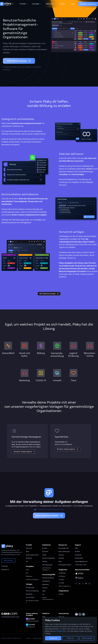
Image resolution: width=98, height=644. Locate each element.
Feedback (78, 555)
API (27, 561)
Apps (28, 551)
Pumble (61, 594)
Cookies (29, 638)
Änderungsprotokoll (32, 555)
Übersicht (29, 548)
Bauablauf (29, 594)
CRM (44, 591)
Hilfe (76, 548)
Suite (44, 617)
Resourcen (50, 4)
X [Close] (94, 620)
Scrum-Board (30, 597)
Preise (63, 4)
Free (27, 570)
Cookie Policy (61, 631)
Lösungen (36, 4)
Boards (45, 548)
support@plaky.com (81, 561)
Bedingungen (37, 638)
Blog (60, 561)
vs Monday (62, 573)
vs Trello (61, 583)
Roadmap (29, 558)
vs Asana (61, 580)
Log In (73, 4)
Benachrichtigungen (49, 558)
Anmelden (5, 566)
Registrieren (5, 569)
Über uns (61, 617)
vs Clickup (62, 576)
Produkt (23, 4)
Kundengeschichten (65, 565)
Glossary (61, 555)
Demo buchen (8, 560)
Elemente (45, 551)
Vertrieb (45, 588)
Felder (44, 555)
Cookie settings (87, 638)
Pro (27, 573)
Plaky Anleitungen (64, 551)
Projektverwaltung (48, 578)
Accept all (53, 638)
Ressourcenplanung (32, 591)
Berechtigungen (47, 565)
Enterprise (29, 576)
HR (43, 594)
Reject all (70, 638)
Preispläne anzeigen (32, 579)
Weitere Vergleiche (65, 586)
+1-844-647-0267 (81, 565)
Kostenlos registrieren (88, 4)
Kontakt (77, 551)
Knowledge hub (64, 548)
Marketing (45, 584)
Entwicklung (46, 581)
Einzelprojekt (30, 588)
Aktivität (45, 561)
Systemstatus (79, 558)
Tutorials (61, 558)
